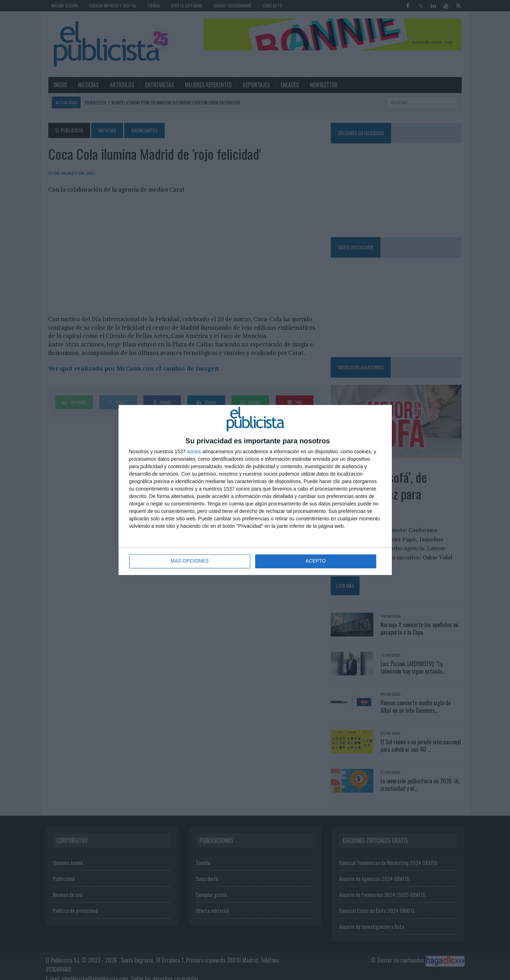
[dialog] (255, 490)
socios (194, 451)
